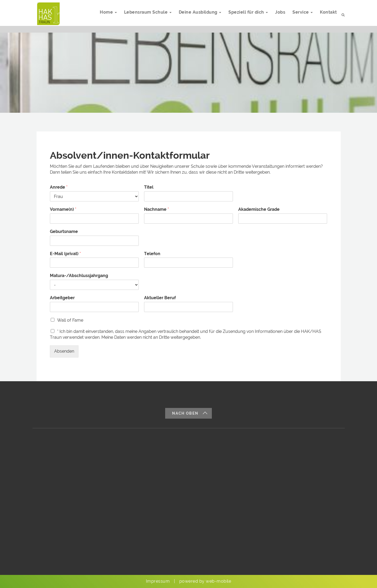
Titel (149, 187)
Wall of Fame (70, 320)
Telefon (152, 254)
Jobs (278, 15)
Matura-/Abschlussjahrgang (79, 276)
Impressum (158, 581)
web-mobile (218, 581)
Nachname (156, 209)
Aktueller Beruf (160, 298)
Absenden (64, 351)
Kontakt (328, 15)
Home (103, 15)
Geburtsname (64, 231)
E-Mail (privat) (65, 254)
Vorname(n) (63, 209)
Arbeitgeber (62, 298)
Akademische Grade (259, 209)
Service (301, 15)
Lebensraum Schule (144, 15)
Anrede (59, 187)
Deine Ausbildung (197, 15)
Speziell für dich (245, 15)
